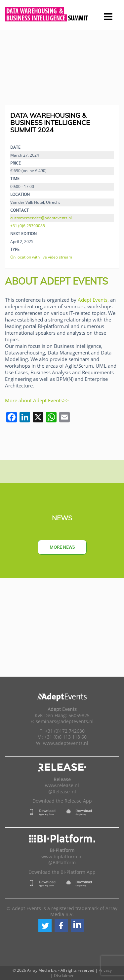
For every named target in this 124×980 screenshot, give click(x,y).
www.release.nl (62, 785)
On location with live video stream (41, 257)
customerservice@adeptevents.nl (41, 218)
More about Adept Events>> (37, 400)
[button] (45, 925)
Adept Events (93, 300)
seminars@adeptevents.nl (65, 721)
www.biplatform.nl (62, 857)
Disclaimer (64, 976)
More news (62, 547)
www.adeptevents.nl (66, 743)
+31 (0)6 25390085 (28, 226)
